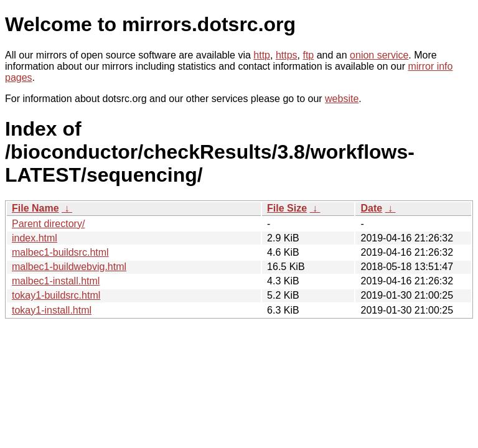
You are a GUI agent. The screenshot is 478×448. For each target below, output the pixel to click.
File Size (287, 208)
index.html (35, 238)
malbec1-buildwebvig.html (69, 267)
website (342, 99)
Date (371, 208)
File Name (35, 208)
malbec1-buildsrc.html (60, 252)
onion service (379, 55)
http (262, 55)
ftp (308, 55)
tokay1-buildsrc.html (56, 295)
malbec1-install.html (56, 281)
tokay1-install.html (52, 310)
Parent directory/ (48, 224)
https (287, 55)
